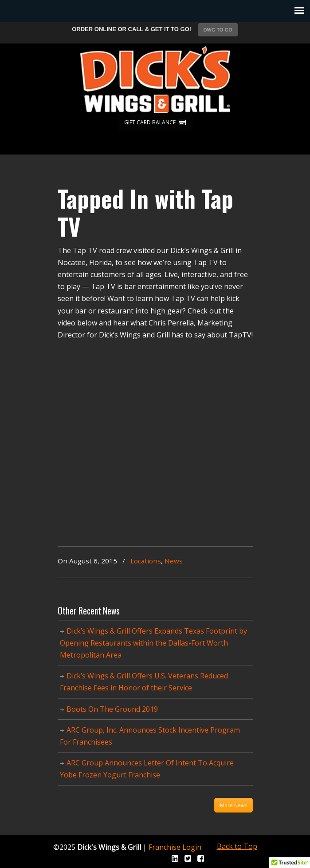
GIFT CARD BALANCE (155, 122)
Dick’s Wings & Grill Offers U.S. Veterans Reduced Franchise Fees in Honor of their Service (144, 682)
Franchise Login (175, 847)
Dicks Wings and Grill (155, 79)
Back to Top (237, 846)
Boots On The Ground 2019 (112, 709)
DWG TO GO (218, 30)
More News (233, 805)
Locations (146, 561)
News (174, 561)
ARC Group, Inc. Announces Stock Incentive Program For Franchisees (150, 736)
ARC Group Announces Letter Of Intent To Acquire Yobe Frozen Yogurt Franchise (147, 769)
